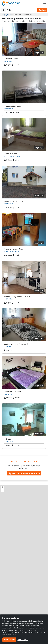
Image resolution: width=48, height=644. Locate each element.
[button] (3, 487)
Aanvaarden (9, 640)
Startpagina (5, 15)
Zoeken (42, 10)
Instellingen (23, 640)
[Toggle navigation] (45, 4)
